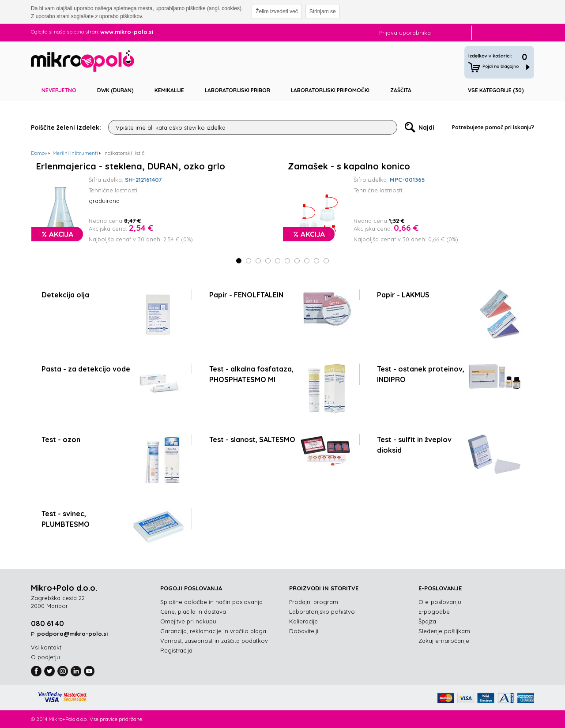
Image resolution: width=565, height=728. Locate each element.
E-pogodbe (434, 612)
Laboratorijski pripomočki (330, 90)
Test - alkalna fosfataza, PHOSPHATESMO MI (251, 374)
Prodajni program (314, 602)
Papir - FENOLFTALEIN (246, 295)
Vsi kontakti (47, 647)
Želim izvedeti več (277, 11)
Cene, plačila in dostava (193, 612)
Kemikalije (169, 90)
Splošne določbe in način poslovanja (211, 602)
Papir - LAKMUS (403, 295)
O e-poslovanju (440, 602)
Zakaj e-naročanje (444, 641)
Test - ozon (61, 439)
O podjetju (45, 657)
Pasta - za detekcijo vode (86, 369)
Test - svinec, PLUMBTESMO (66, 519)
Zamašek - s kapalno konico (349, 166)
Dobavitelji (304, 631)
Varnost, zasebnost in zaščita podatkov (214, 641)
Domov (39, 153)
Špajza (427, 621)
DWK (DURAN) (115, 90)
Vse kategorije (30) (496, 90)
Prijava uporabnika (405, 33)
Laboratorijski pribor (237, 90)
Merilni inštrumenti (75, 153)
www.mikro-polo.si (127, 32)
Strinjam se (323, 11)
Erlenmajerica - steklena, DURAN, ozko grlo (131, 166)
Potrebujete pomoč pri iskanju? (493, 127)
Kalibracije (303, 621)
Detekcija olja (65, 295)
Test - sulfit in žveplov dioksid (414, 445)
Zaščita (401, 90)
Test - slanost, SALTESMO (252, 439)
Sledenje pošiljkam (444, 631)
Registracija (176, 650)
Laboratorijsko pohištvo (322, 612)
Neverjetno (59, 90)
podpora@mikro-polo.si (72, 634)
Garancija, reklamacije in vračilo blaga (213, 631)
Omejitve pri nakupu (188, 621)
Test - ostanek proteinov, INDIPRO (421, 374)
